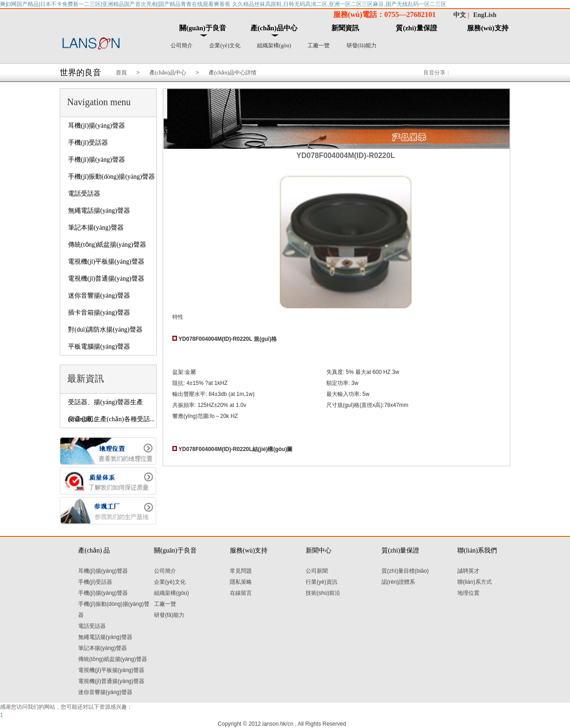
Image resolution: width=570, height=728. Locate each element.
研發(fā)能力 (362, 45)
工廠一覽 (319, 45)
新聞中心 (319, 550)
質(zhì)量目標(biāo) (405, 571)
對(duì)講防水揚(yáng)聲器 (105, 330)
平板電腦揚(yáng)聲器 (99, 347)
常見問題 (241, 571)
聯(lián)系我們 (477, 550)
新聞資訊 (345, 28)
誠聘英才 (468, 571)
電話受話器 (84, 194)
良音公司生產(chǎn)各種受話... (111, 419)
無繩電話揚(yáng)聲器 (99, 211)
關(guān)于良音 (203, 28)
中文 (460, 15)
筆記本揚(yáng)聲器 (96, 228)
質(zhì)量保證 (416, 28)
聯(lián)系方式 (475, 582)
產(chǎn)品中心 (274, 28)
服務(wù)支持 (487, 28)
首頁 (121, 73)
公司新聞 (317, 571)
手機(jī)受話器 (88, 143)
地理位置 (468, 593)
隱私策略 (241, 582)
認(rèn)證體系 (398, 582)
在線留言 (241, 593)
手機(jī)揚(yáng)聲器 (97, 160)
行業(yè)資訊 (322, 582)
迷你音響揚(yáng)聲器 (99, 296)
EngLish (485, 15)
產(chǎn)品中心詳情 (233, 73)
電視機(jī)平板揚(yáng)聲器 (106, 262)
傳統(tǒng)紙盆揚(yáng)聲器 (107, 245)
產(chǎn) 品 (94, 550)
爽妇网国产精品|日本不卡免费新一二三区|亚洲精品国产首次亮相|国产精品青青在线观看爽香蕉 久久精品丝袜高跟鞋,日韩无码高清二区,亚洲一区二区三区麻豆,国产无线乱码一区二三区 (223, 4)
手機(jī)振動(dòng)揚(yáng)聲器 (111, 177)
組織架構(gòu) (274, 45)
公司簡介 (182, 45)
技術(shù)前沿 (323, 593)
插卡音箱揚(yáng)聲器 (99, 313)
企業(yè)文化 (225, 45)
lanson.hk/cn (278, 724)
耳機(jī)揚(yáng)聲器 (97, 126)
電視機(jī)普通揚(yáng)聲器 (106, 279)
